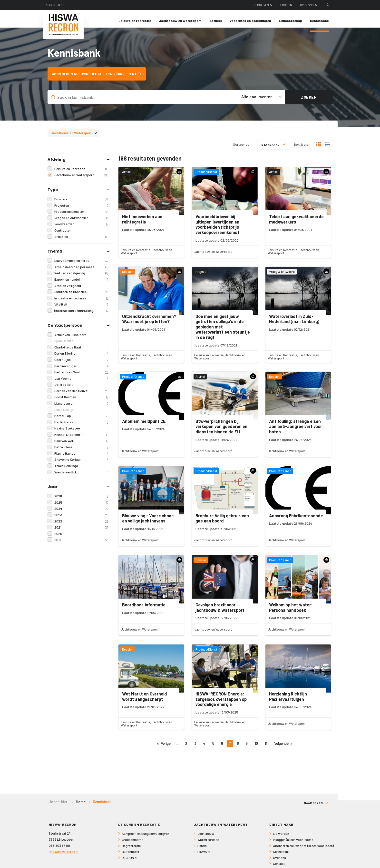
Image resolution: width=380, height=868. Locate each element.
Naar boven (317, 807)
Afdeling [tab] (57, 163)
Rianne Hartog (81, 457)
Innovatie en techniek (81, 302)
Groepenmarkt (132, 844)
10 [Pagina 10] (256, 747)
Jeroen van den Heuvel (81, 395)
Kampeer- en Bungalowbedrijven (146, 838)
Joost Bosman (81, 401)
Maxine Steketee (81, 432)
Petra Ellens (81, 451)
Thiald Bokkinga (81, 470)
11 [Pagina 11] (266, 747)
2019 (81, 544)
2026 (81, 500)
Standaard (274, 148)
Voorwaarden (81, 228)
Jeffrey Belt (81, 389)
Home (81, 806)
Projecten (81, 209)
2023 (81, 519)
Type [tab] (53, 194)
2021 (81, 531)
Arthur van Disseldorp (81, 339)
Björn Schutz (81, 345)
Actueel (216, 21)
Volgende (281, 747)
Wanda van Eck (81, 476)
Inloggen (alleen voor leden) (293, 844)
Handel (202, 850)
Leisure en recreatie (135, 21)
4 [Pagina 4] (204, 747)
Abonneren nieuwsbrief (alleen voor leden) (100, 78)
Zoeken (309, 101)
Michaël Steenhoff (81, 439)
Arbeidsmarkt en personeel (81, 271)
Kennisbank (319, 21)
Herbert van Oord (81, 376)
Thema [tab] (55, 255)
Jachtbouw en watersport (180, 21)
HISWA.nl (204, 856)
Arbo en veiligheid (81, 290)
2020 (81, 537)
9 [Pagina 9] (247, 747)
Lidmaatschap (291, 21)
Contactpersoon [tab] (65, 329)
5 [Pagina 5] (213, 747)
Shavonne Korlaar (81, 464)
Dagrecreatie (131, 850)
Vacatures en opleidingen (250, 21)
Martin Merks (81, 426)
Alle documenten (257, 101)
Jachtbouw (206, 838)
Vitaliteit (81, 308)
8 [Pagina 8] (238, 747)
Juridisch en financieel (81, 296)
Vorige (166, 747)
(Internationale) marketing (81, 314)
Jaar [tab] (53, 491)
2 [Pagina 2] (186, 747)
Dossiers (81, 203)
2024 (81, 513)
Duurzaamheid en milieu (81, 265)
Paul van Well (81, 445)
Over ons (309, 5)
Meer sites (56, 5)
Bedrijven (263, 5)
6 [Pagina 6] (222, 747)
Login (286, 5)
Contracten (81, 234)
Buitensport (131, 856)
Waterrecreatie (208, 844)
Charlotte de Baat (81, 351)
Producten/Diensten (81, 216)
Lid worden (281, 838)
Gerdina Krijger (81, 370)
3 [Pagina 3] (195, 747)
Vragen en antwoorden (81, 222)
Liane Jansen (81, 407)
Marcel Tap (81, 420)
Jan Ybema (81, 382)
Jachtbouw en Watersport (74, 137)
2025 (81, 506)
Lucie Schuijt (81, 414)
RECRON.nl (130, 862)
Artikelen (81, 240)
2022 (81, 525)
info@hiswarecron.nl (63, 855)
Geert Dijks (81, 363)
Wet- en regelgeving (81, 277)
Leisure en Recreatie (81, 173)
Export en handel (81, 283)
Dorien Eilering (81, 357)
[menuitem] (135, 21)
